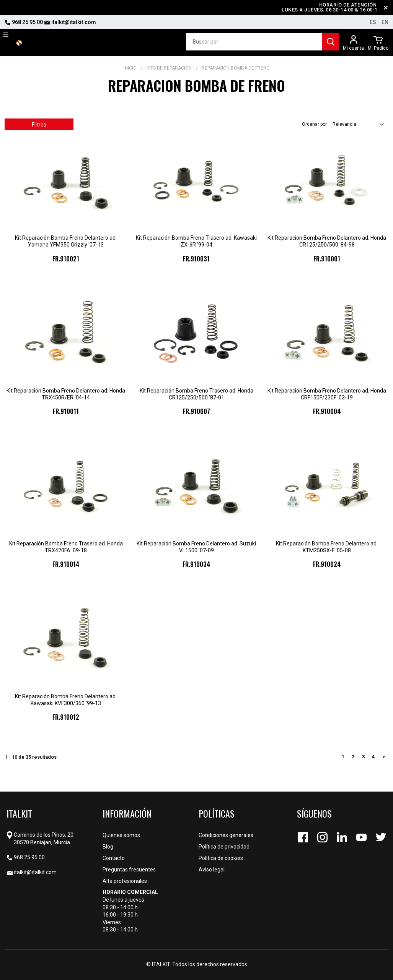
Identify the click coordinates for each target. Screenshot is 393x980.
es (373, 22)
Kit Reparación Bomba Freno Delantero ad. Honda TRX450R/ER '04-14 (66, 394)
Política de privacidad (224, 847)
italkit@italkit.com (70, 22)
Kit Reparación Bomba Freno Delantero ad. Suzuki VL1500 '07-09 (196, 547)
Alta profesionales (125, 881)
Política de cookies (221, 858)
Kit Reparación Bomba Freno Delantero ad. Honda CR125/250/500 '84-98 (327, 241)
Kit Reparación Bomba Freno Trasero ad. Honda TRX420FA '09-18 (66, 547)
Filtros (39, 125)
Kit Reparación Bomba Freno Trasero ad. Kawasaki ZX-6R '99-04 (196, 241)
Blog (108, 847)
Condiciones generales (226, 835)
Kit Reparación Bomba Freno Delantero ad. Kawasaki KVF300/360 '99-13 (66, 700)
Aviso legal (212, 870)
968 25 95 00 (24, 22)
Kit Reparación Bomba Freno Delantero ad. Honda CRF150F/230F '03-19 (327, 394)
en (385, 22)
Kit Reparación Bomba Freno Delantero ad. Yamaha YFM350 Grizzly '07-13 (66, 241)
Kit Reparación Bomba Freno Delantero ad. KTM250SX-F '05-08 (327, 547)
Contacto (114, 858)
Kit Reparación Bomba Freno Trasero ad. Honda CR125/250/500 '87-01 (196, 394)
